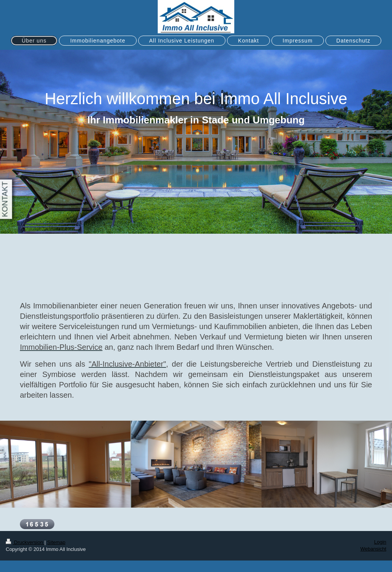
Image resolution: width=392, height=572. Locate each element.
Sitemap (56, 542)
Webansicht (373, 549)
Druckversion (25, 542)
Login (380, 542)
